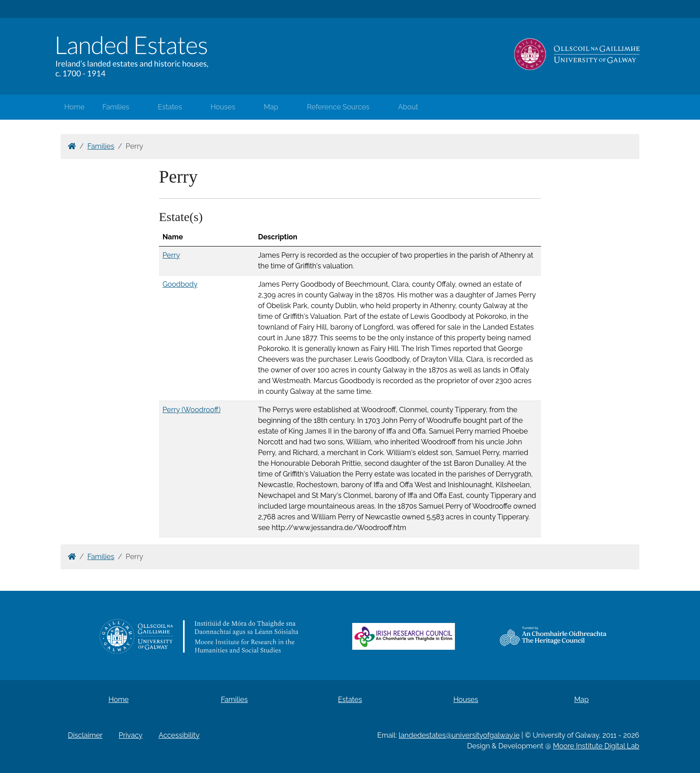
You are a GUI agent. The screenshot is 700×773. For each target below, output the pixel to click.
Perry (171, 255)
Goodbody (180, 284)
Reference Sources (338, 107)
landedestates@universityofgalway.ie (459, 735)
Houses (223, 107)
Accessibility (179, 735)
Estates (170, 107)
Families (116, 107)
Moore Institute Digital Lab (596, 746)
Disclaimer (85, 735)
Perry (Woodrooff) (192, 410)
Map (271, 107)
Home (74, 107)
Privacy (131, 735)
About (408, 107)
